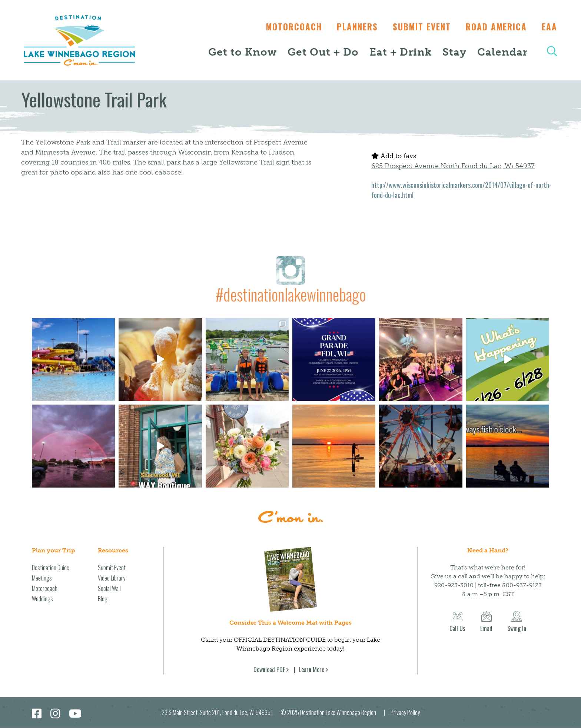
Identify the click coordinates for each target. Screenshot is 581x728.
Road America (494, 27)
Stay (454, 52)
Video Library (112, 578)
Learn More (312, 669)
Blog (103, 599)
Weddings (42, 599)
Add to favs (394, 156)
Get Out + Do (323, 52)
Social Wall (109, 588)
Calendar (502, 52)
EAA (550, 27)
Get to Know (243, 52)
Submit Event (418, 27)
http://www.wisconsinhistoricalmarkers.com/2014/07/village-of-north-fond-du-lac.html (461, 190)
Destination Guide (51, 568)
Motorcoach (287, 27)
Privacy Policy (405, 712)
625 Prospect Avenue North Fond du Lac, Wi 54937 (453, 166)
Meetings (42, 578)
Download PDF (269, 669)
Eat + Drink (401, 52)
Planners (352, 27)
